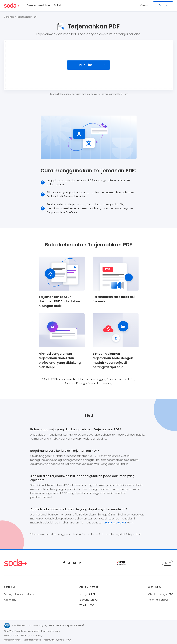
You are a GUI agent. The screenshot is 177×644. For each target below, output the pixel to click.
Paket (58, 5)
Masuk (145, 5)
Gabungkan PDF (89, 600)
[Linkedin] (80, 563)
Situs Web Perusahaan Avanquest (21, 631)
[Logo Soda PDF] (11, 5)
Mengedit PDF (87, 594)
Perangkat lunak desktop (19, 594)
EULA (69, 640)
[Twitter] (69, 563)
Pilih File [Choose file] (86, 65)
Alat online (10, 600)
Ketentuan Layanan (54, 640)
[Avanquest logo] (7, 626)
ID (168, 563)
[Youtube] (75, 563)
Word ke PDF (87, 605)
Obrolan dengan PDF (161, 594)
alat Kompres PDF (115, 523)
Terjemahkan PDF (27, 17)
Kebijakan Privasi (12, 640)
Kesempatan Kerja (51, 631)
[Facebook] (64, 563)
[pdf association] (122, 563)
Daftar (163, 5)
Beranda (9, 17)
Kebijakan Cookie (32, 640)
